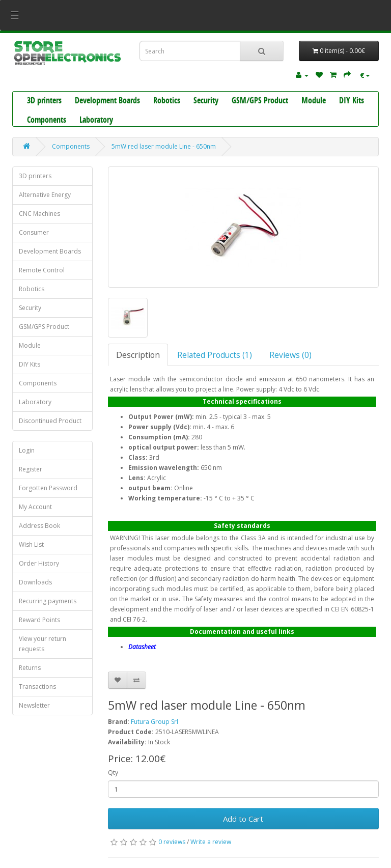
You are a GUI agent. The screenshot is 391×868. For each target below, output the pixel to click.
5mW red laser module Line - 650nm (164, 146)
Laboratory (96, 121)
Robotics (167, 101)
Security (206, 101)
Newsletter (34, 705)
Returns (30, 668)
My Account (35, 507)
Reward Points (39, 620)
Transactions (37, 687)
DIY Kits (352, 101)
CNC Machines (39, 214)
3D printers (44, 101)
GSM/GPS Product (260, 101)
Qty (113, 773)
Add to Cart (243, 819)
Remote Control (42, 270)
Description (138, 355)
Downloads (35, 582)
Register (31, 469)
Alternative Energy (45, 195)
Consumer (34, 232)
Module (314, 101)
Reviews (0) (290, 355)
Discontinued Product (50, 421)
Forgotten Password (48, 488)
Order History (39, 563)
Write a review (211, 842)
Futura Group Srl (155, 722)
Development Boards (107, 101)
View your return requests (43, 644)
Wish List (31, 544)
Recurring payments (48, 601)
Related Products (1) (215, 355)
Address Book (39, 526)
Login (27, 450)
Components (47, 121)
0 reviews (172, 842)
